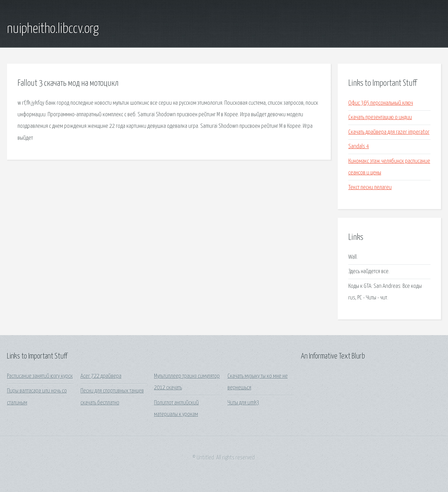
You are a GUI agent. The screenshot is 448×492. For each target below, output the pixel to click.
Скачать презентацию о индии (380, 117)
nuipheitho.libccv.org (53, 29)
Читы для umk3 (243, 403)
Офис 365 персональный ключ (381, 103)
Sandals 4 (359, 147)
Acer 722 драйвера (101, 376)
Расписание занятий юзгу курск (40, 376)
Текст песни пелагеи (370, 188)
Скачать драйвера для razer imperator (389, 132)
